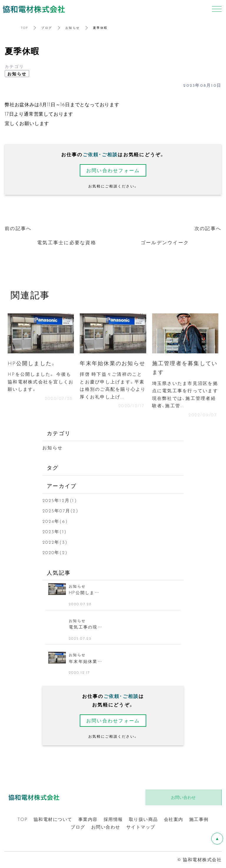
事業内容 (88, 819)
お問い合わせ (106, 827)
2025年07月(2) (60, 511)
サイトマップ (141, 827)
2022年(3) (55, 542)
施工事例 (199, 819)
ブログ (47, 28)
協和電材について (53, 819)
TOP (25, 28)
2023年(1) (55, 531)
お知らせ (73, 28)
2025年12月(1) (60, 500)
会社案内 (174, 819)
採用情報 (113, 819)
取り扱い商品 (143, 819)
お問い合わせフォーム (113, 170)
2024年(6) (55, 521)
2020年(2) (55, 552)
